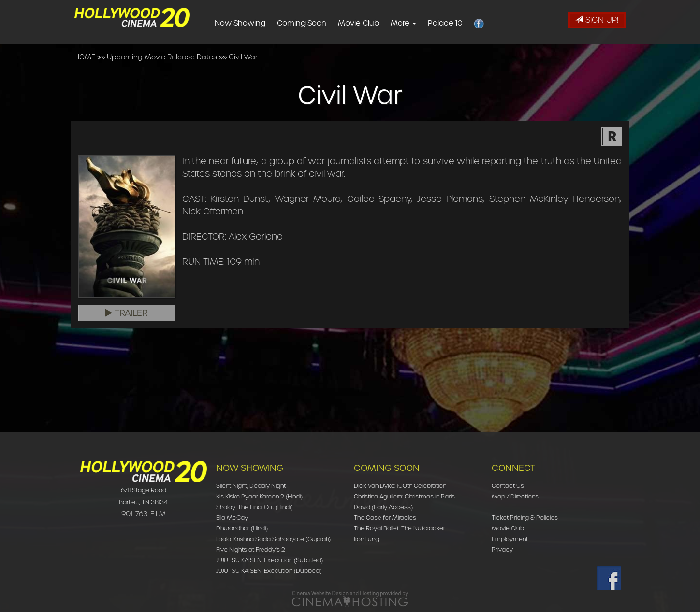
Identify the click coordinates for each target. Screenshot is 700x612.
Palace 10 (462, 23)
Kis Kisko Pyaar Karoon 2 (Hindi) (259, 496)
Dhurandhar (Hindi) (242, 528)
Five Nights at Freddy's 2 (251, 549)
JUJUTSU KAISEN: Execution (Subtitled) (270, 560)
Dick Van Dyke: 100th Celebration (400, 486)
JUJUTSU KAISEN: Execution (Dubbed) (269, 571)
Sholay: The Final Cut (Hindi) (254, 507)
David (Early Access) (383, 507)
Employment (510, 539)
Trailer (127, 313)
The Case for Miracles (385, 518)
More (420, 23)
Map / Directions (515, 496)
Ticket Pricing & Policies (525, 518)
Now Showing (257, 23)
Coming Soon (319, 23)
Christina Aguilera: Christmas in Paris (404, 496)
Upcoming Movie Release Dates (162, 57)
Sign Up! (597, 20)
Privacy (502, 549)
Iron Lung (366, 539)
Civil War (243, 57)
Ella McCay (232, 518)
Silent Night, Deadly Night (251, 486)
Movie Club (375, 23)
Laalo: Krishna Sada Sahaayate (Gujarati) (273, 539)
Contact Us (508, 486)
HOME (85, 57)
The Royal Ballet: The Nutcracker (400, 528)
